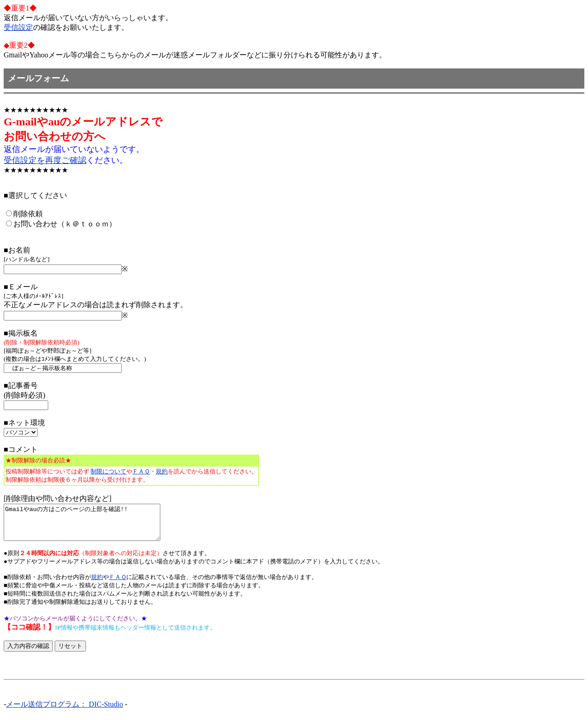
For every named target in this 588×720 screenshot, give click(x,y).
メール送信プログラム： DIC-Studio (65, 711)
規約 (162, 471)
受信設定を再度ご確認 (45, 160)
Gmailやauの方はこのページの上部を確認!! (91, 526)
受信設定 (18, 27)
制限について (108, 471)
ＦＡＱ (141, 471)
